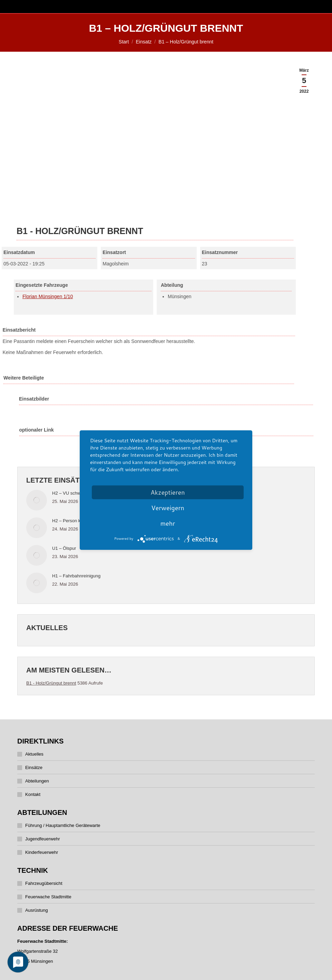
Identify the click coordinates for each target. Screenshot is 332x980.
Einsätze (34, 767)
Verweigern (168, 508)
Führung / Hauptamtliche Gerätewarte (63, 825)
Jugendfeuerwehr (42, 839)
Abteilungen (37, 781)
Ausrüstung (37, 910)
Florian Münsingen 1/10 (48, 296)
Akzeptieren (168, 492)
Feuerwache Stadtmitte (48, 897)
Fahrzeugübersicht (44, 883)
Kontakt (33, 794)
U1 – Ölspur (64, 548)
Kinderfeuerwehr (42, 852)
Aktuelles (34, 754)
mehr (168, 523)
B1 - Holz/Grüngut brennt (51, 683)
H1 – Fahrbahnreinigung (76, 576)
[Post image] (37, 500)
